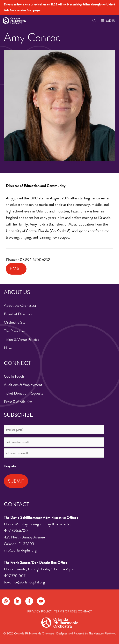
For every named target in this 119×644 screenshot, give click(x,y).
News (8, 348)
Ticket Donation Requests (23, 393)
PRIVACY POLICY (40, 611)
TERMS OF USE (65, 611)
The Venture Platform (102, 633)
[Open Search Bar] (94, 21)
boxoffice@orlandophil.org (24, 582)
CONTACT (85, 611)
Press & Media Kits (18, 402)
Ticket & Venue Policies (21, 339)
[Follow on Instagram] (6, 601)
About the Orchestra (20, 305)
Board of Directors (18, 314)
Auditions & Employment (23, 385)
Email (16, 269)
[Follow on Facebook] (29, 601)
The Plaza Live (14, 331)
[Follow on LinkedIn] (18, 601)
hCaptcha (10, 466)
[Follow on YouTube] (41, 601)
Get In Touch (14, 376)
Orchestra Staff (16, 322)
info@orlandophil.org (20, 550)
